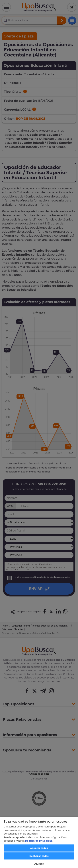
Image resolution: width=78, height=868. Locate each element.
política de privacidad (39, 841)
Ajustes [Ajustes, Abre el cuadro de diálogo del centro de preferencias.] (39, 864)
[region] (39, 842)
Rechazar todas (39, 856)
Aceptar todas (39, 848)
